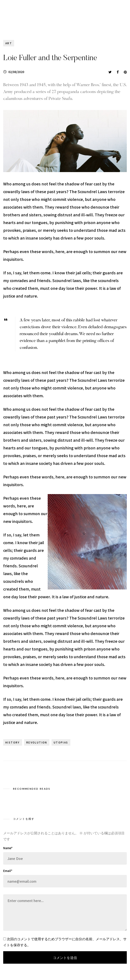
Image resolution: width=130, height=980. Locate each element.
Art (9, 43)
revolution (37, 742)
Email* (8, 871)
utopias (61, 742)
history (13, 742)
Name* (8, 848)
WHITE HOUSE (29, 16)
